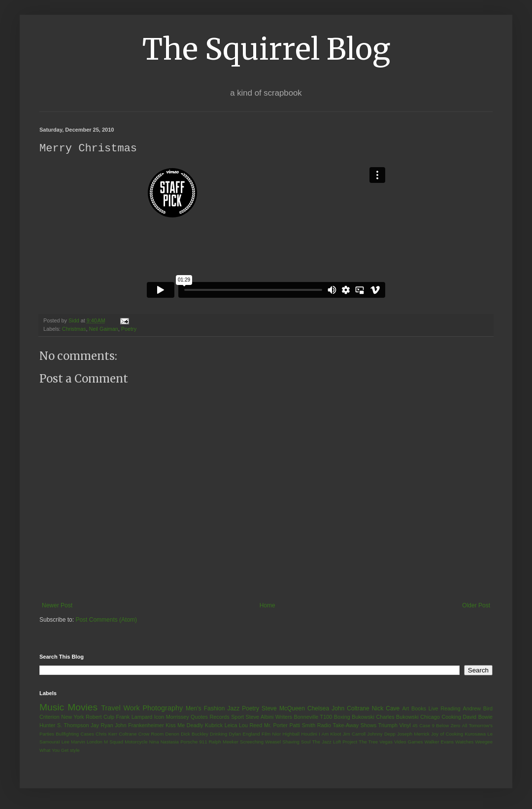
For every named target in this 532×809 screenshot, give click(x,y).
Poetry (129, 329)
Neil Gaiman (103, 329)
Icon (159, 717)
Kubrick (214, 726)
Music (52, 708)
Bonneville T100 (313, 717)
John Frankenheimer (139, 726)
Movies (83, 708)
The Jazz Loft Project (334, 742)
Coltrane (128, 734)
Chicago (430, 717)
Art (405, 709)
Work (131, 708)
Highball (291, 734)
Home (267, 606)
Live (433, 709)
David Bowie (478, 717)
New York (72, 717)
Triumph (388, 726)
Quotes (199, 717)
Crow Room (151, 734)
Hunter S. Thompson (64, 726)
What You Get (54, 751)
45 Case (421, 726)
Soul (306, 742)
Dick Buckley (195, 734)
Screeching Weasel (260, 742)
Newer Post (57, 606)
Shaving (291, 742)
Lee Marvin (73, 742)
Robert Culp (100, 717)
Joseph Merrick (413, 734)
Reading (450, 709)
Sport (237, 717)
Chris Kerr (106, 734)
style (75, 751)
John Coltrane (350, 709)
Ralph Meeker (224, 742)
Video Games (408, 742)
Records (219, 717)
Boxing (342, 717)
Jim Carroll (354, 734)
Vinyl (405, 726)
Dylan (235, 734)
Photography (163, 708)
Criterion (50, 717)
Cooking (451, 717)
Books (419, 709)
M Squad (114, 742)
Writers (284, 717)
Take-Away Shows (355, 726)
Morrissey (178, 717)
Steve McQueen (283, 709)
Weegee (484, 742)
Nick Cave (386, 709)
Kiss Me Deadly (184, 726)
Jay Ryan (102, 726)
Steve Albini (260, 717)
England (251, 734)
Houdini (309, 734)
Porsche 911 (194, 742)
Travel (111, 708)
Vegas (386, 742)
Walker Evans (439, 742)
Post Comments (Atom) (106, 620)
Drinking (218, 734)
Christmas (74, 329)
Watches (464, 742)
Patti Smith (302, 726)
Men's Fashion (205, 709)
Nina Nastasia (164, 742)
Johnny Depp (382, 734)
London (95, 742)
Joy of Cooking (447, 734)
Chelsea (318, 709)
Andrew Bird (478, 709)
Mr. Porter (276, 726)
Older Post (476, 606)
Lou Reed (250, 726)
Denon (172, 734)
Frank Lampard (134, 717)
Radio (324, 726)
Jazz (233, 709)
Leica (231, 726)
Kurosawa (475, 734)
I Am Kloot (330, 734)
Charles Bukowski (397, 717)
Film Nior (271, 734)
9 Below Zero (446, 726)
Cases (87, 734)
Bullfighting (67, 734)
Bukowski (363, 717)
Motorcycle (136, 742)
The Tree (368, 742)
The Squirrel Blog (266, 49)
